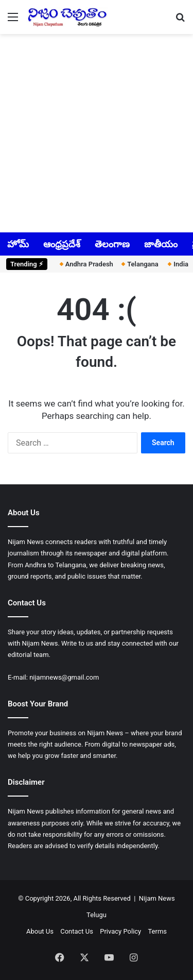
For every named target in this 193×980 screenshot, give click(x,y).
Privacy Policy (120, 931)
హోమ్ (18, 244)
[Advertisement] (97, 132)
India (177, 264)
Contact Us (77, 931)
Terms (157, 931)
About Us (40, 931)
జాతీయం (161, 244)
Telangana (138, 264)
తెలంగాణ (112, 244)
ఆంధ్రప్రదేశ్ (62, 244)
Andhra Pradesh (84, 264)
